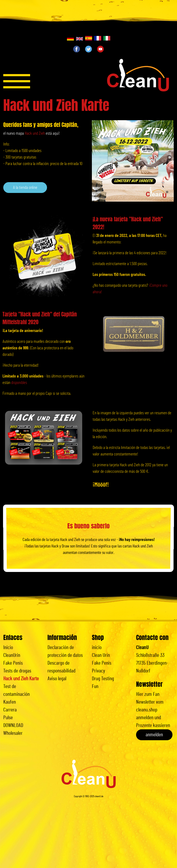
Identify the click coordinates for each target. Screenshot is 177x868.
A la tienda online (25, 188)
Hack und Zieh (35, 133)
